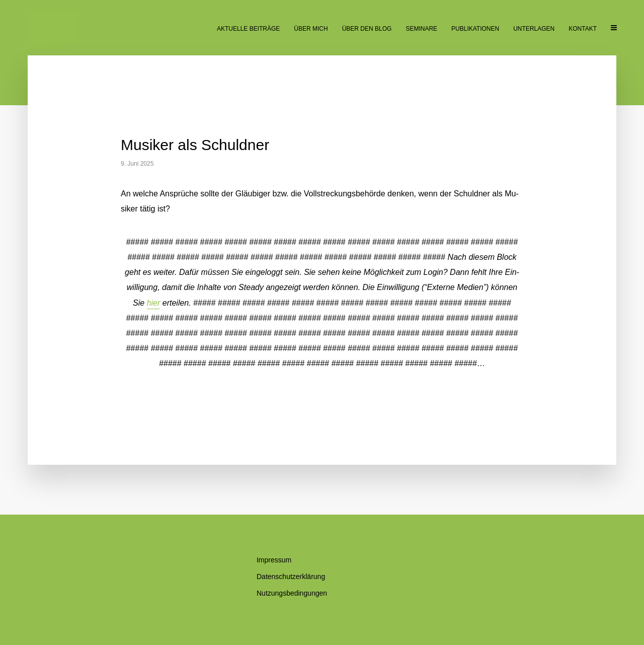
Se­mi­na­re (421, 29)
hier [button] (154, 303)
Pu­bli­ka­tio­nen (475, 29)
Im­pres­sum (274, 560)
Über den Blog (367, 29)
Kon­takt (583, 29)
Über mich (311, 29)
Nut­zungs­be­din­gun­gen (292, 593)
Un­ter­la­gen (534, 29)
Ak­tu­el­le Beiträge (248, 29)
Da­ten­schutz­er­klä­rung (291, 577)
